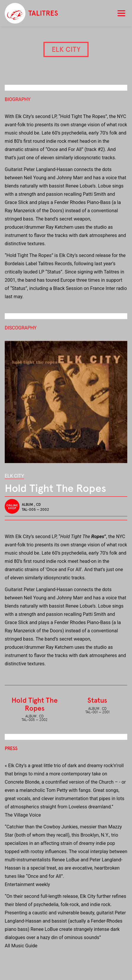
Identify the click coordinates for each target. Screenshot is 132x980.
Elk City (14, 476)
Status (97, 700)
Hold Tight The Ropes (35, 704)
